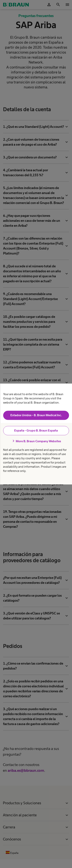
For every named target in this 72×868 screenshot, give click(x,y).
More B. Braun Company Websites (36, 441)
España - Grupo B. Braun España (36, 430)
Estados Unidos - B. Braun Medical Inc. (36, 415)
